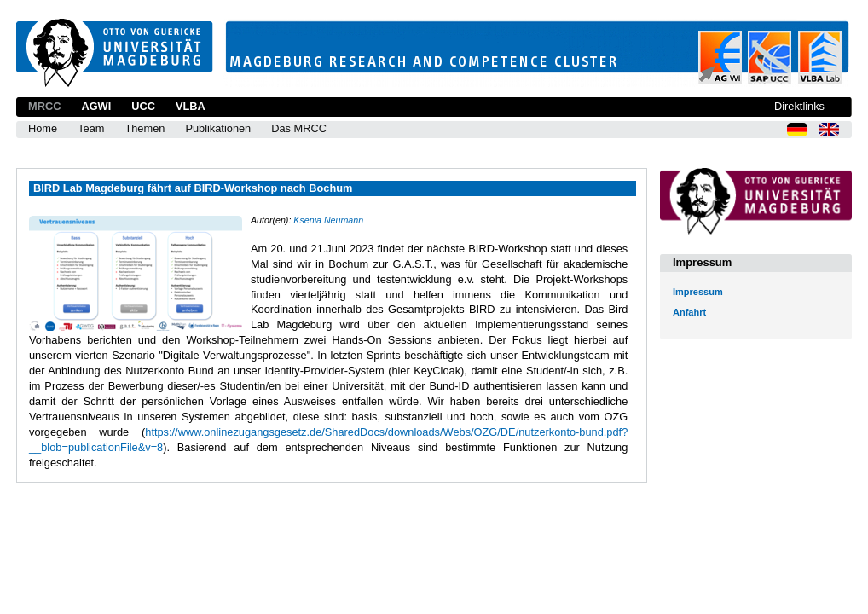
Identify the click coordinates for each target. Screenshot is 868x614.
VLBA (191, 106)
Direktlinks (799, 106)
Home (43, 128)
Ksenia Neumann (328, 220)
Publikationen (218, 128)
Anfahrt (689, 312)
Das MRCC (299, 128)
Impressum (698, 292)
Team (91, 128)
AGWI (96, 106)
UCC (143, 106)
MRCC (44, 106)
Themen (145, 128)
